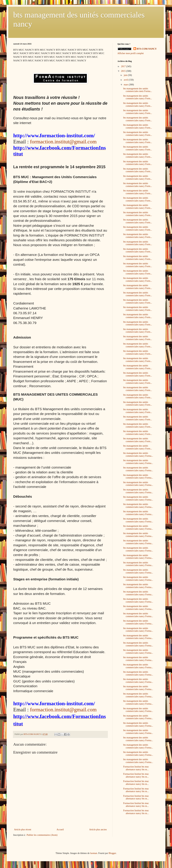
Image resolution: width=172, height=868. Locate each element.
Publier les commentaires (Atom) (42, 835)
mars (126, 85)
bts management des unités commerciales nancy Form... (138, 97)
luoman (94, 853)
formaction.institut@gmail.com (63, 142)
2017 (124, 66)
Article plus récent (23, 830)
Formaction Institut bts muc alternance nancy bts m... (136, 768)
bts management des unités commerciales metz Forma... (138, 90)
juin (126, 75)
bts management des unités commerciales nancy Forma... (138, 455)
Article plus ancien (98, 830)
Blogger (112, 853)
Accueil (60, 830)
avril (126, 80)
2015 (124, 71)
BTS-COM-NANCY (147, 49)
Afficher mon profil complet (131, 53)
